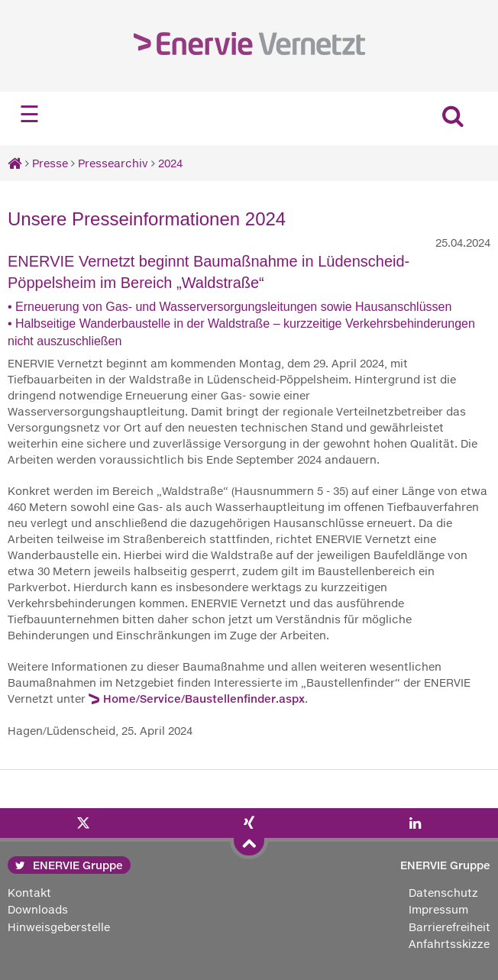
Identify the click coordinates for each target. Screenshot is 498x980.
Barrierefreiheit (449, 927)
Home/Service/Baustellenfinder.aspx (204, 699)
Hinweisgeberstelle (59, 927)
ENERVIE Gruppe (69, 865)
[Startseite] (15, 163)
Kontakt (29, 893)
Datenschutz (443, 893)
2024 (170, 163)
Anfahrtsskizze (449, 944)
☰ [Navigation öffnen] (29, 114)
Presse (50, 163)
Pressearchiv (113, 163)
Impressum (438, 909)
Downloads (38, 909)
